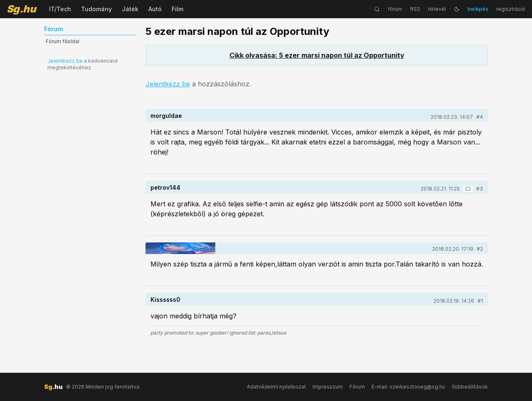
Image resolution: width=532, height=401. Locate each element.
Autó (155, 9)
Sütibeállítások (470, 387)
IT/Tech (60, 9)
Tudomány (96, 9)
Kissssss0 (165, 300)
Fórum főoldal (63, 41)
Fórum (357, 387)
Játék (130, 9)
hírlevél (437, 9)
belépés (478, 9)
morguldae (166, 116)
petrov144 (165, 187)
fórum (395, 9)
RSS (415, 9)
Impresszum (328, 387)
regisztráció (511, 9)
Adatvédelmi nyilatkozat (276, 387)
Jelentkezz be (65, 61)
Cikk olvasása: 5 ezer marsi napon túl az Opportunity (317, 55)
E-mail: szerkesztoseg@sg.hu (408, 387)
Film (177, 9)
